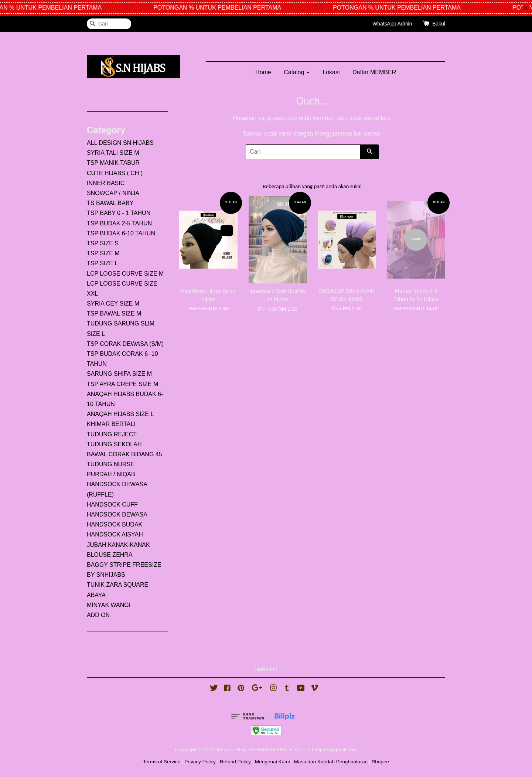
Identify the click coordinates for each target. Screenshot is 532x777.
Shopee (380, 762)
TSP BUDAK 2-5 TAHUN (119, 223)
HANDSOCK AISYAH (115, 534)
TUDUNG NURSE (111, 464)
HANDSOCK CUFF (112, 505)
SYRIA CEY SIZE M (113, 304)
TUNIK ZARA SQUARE (117, 585)
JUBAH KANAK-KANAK (118, 545)
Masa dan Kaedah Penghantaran (331, 762)
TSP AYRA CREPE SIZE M (122, 384)
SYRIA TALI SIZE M (113, 153)
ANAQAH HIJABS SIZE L (120, 414)
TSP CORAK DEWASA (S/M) (125, 344)
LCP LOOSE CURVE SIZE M (125, 274)
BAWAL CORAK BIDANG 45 (125, 454)
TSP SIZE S (103, 243)
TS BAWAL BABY (110, 203)
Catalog (297, 72)
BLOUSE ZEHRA (110, 555)
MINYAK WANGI (109, 605)
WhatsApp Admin (392, 24)
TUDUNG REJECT (112, 434)
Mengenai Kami (272, 762)
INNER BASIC (106, 183)
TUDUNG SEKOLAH (114, 444)
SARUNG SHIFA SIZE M (119, 374)
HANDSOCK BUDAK (115, 524)
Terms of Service (162, 762)
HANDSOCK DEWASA (117, 514)
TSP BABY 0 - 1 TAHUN (119, 213)
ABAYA (96, 595)
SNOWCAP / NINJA (113, 193)
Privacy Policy (200, 762)
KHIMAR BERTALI (111, 424)
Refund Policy (235, 762)
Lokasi (331, 72)
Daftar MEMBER (374, 72)
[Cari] (109, 24)
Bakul (439, 24)
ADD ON (98, 615)
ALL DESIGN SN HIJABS (120, 143)
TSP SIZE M (103, 253)
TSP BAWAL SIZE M (114, 313)
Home (263, 72)
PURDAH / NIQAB (111, 474)
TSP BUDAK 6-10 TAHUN (121, 233)
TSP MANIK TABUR (113, 163)
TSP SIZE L (102, 263)
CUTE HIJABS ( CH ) (115, 173)
